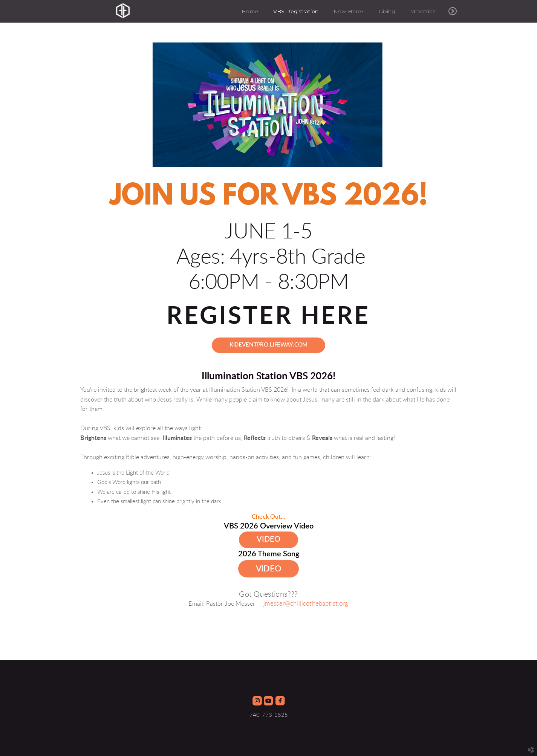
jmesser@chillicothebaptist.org (306, 604)
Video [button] (268, 539)
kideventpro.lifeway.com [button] (268, 345)
